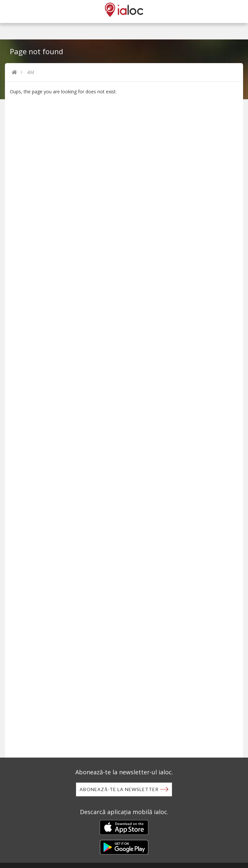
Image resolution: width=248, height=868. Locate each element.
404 (31, 72)
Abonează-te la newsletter (119, 789)
